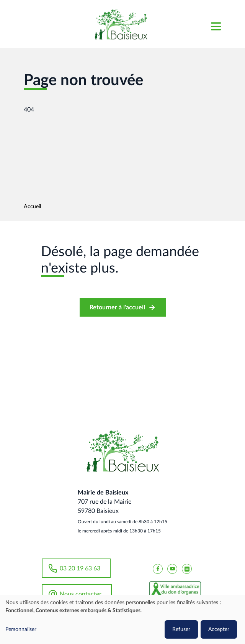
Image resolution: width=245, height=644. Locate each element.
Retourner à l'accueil (117, 307)
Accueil (32, 207)
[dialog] (122, 619)
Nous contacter (81, 594)
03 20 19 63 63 (80, 568)
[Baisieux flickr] (187, 568)
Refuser (181, 629)
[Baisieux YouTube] (172, 568)
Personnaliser (21, 629)
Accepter (219, 629)
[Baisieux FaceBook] (158, 568)
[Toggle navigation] (216, 24)
